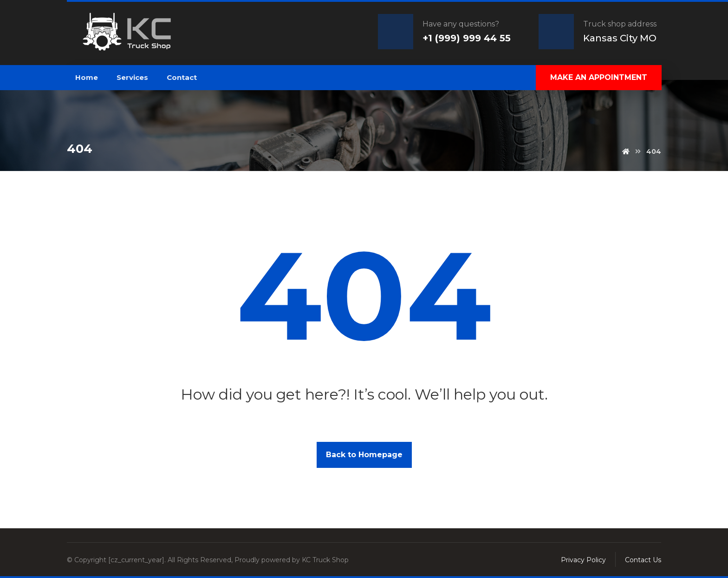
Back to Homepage (364, 455)
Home (87, 77)
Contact (182, 77)
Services (132, 77)
